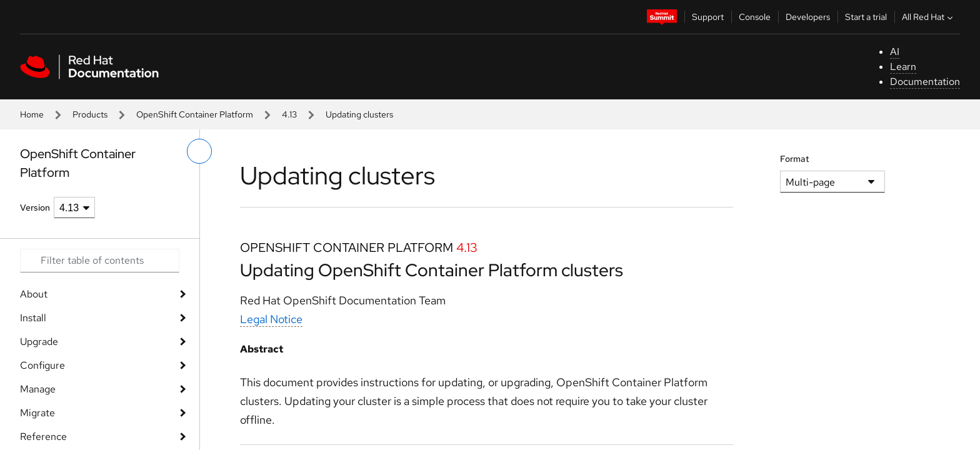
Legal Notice (271, 319)
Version (35, 207)
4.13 (289, 114)
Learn (903, 67)
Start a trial (866, 17)
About (34, 294)
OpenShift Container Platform (195, 114)
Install (33, 318)
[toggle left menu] (199, 151)
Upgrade (39, 342)
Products (90, 114)
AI (895, 52)
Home (32, 114)
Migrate (37, 413)
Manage (38, 389)
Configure (42, 365)
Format (795, 159)
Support (708, 17)
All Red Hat (929, 17)
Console (755, 17)
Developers (808, 17)
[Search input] (100, 261)
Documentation (925, 82)
